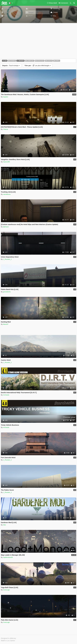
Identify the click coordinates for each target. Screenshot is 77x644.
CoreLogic (6, 590)
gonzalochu (7, 292)
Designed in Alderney (8, 638)
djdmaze (6, 227)
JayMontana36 (8, 557)
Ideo (4, 525)
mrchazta (6, 395)
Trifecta (6, 129)
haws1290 (6, 162)
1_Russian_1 (7, 259)
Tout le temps (11, 66)
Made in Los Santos (8, 641)
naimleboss (7, 194)
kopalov (6, 97)
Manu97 (6, 324)
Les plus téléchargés (38, 66)
